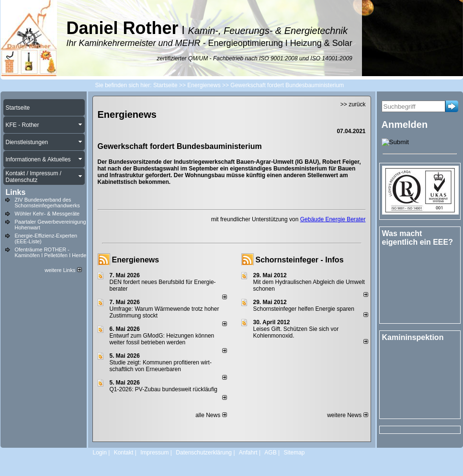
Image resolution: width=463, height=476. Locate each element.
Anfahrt (248, 453)
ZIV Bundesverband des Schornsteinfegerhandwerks (47, 203)
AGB (270, 453)
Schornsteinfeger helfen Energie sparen (304, 309)
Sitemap (294, 453)
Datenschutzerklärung (204, 453)
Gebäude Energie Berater (333, 219)
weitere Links (63, 270)
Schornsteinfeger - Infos (300, 260)
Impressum (154, 453)
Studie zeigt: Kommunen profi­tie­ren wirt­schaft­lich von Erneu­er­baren (161, 366)
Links (16, 192)
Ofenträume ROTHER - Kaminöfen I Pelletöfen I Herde (51, 252)
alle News (211, 415)
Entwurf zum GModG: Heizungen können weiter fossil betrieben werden (162, 339)
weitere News (347, 415)
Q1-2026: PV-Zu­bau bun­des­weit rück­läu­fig (164, 389)
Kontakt (124, 453)
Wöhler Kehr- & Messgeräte (47, 214)
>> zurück (353, 104)
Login (100, 453)
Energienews (136, 260)
